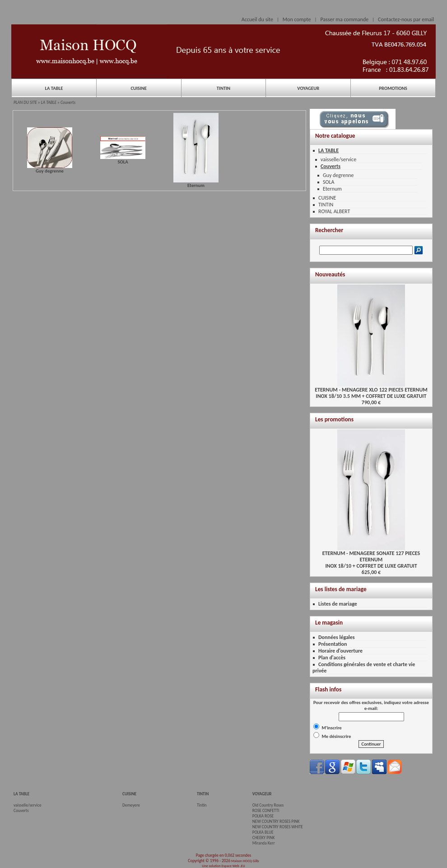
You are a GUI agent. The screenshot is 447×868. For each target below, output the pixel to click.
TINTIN (223, 88)
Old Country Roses (268, 805)
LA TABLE (54, 88)
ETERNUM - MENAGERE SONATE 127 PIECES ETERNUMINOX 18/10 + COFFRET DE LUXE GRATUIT (371, 557)
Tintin (202, 805)
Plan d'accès (332, 658)
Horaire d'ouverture (340, 651)
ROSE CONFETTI (266, 811)
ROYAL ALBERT (334, 211)
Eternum (332, 189)
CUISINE (139, 88)
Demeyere (131, 805)
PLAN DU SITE (25, 103)
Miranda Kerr (264, 843)
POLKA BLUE (263, 832)
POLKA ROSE (263, 816)
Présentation (333, 644)
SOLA (328, 182)
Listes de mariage (338, 604)
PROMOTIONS (393, 88)
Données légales (337, 637)
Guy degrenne (338, 175)
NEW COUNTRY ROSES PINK (276, 821)
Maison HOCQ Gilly (245, 861)
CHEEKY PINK (263, 838)
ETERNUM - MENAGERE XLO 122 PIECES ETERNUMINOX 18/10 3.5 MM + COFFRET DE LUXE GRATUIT (371, 390)
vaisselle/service (338, 159)
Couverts (68, 103)
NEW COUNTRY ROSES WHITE (278, 827)
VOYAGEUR (308, 88)
